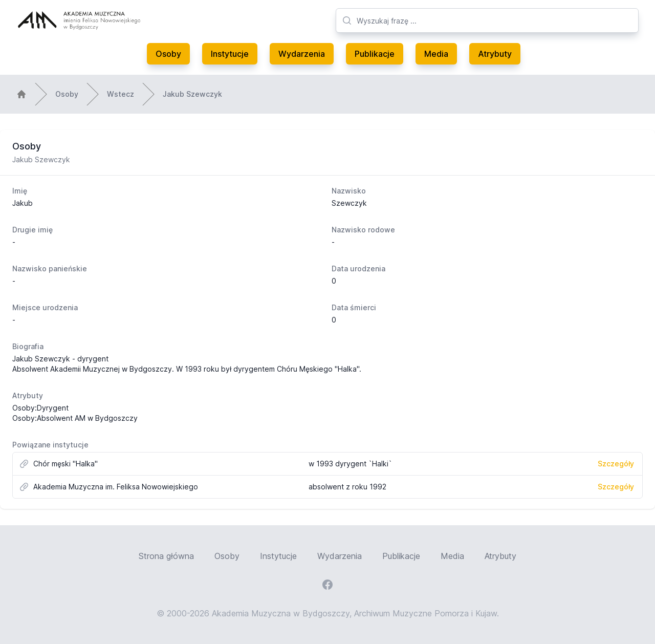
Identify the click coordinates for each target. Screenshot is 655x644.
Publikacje (375, 54)
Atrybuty (495, 54)
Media (436, 54)
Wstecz (121, 94)
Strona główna (166, 556)
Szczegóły (616, 464)
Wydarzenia (302, 54)
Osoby (168, 54)
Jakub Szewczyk (192, 94)
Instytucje (230, 54)
